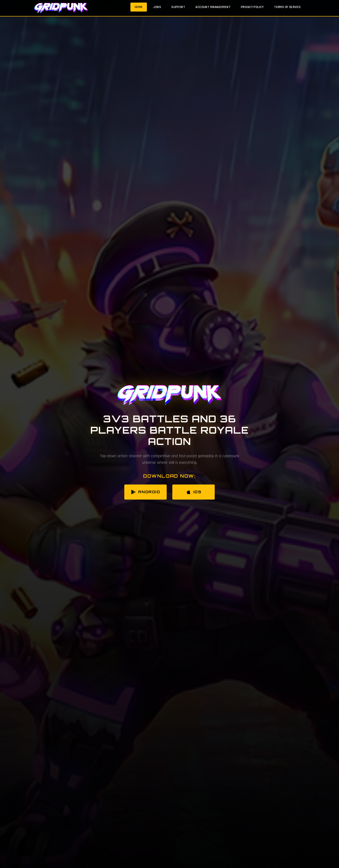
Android (145, 492)
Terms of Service (287, 7)
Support (178, 7)
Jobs (157, 7)
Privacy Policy (252, 7)
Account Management (213, 7)
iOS (194, 492)
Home (139, 7)
